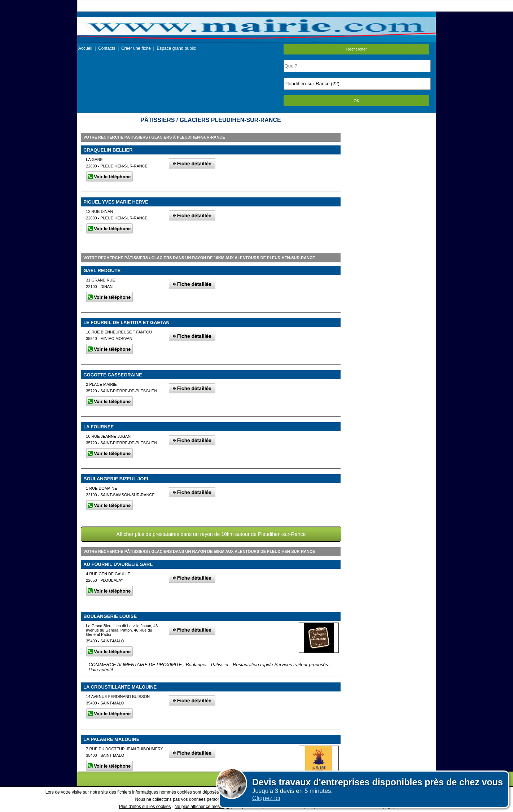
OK (356, 101)
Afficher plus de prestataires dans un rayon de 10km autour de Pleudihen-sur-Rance (211, 534)
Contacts (107, 48)
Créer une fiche (136, 48)
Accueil (85, 48)
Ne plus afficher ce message (202, 807)
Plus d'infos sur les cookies (145, 807)
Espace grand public (176, 48)
